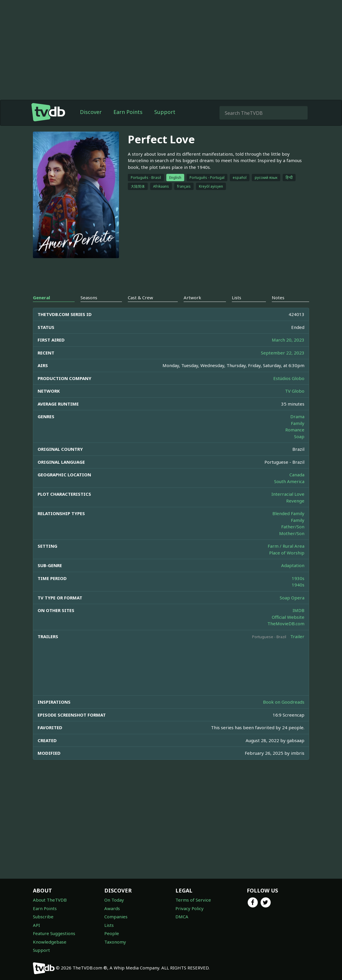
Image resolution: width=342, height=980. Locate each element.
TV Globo (295, 391)
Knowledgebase (50, 942)
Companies (116, 917)
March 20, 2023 (288, 340)
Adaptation (293, 565)
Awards (112, 908)
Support (165, 112)
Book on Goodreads (284, 702)
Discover (91, 112)
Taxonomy (115, 942)
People (112, 933)
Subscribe (43, 917)
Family (298, 423)
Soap (299, 436)
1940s (298, 585)
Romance (295, 430)
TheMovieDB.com (286, 623)
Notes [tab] (278, 297)
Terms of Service (193, 900)
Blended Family (288, 513)
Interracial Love (288, 494)
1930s (298, 578)
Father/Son (293, 527)
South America (289, 481)
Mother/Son (292, 533)
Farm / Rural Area (286, 546)
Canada (297, 475)
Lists (109, 925)
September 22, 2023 (283, 353)
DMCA (182, 917)
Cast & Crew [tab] (140, 297)
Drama (297, 416)
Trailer (297, 636)
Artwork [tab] (192, 297)
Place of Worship (287, 553)
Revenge (295, 501)
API (36, 925)
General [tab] (41, 297)
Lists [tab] (237, 297)
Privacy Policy (190, 908)
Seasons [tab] (89, 297)
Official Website (288, 617)
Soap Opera (292, 598)
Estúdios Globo (289, 378)
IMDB (299, 610)
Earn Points (128, 112)
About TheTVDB (50, 900)
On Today (114, 900)
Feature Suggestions (54, 933)
